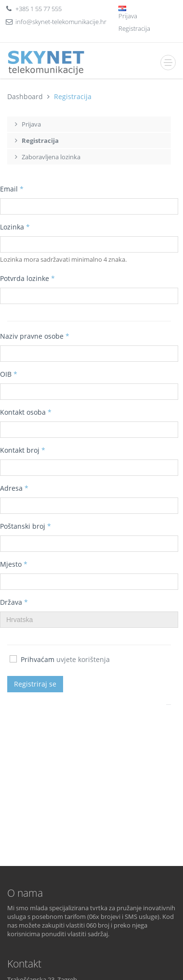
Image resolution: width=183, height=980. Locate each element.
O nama (25, 893)
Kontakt (24, 964)
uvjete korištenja (83, 659)
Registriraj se (35, 684)
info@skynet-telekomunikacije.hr (61, 22)
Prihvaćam (59, 659)
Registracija (134, 28)
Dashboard (25, 96)
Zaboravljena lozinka (46, 157)
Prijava (128, 16)
